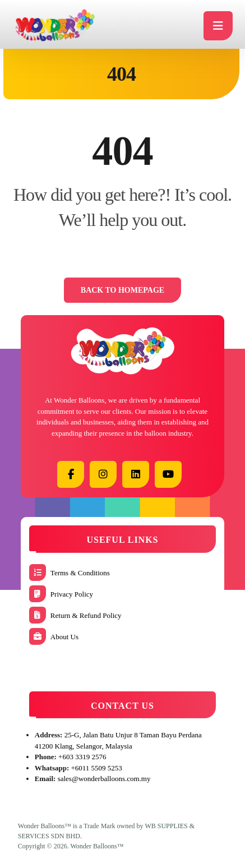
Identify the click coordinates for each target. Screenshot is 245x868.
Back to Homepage (122, 290)
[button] (71, 474)
